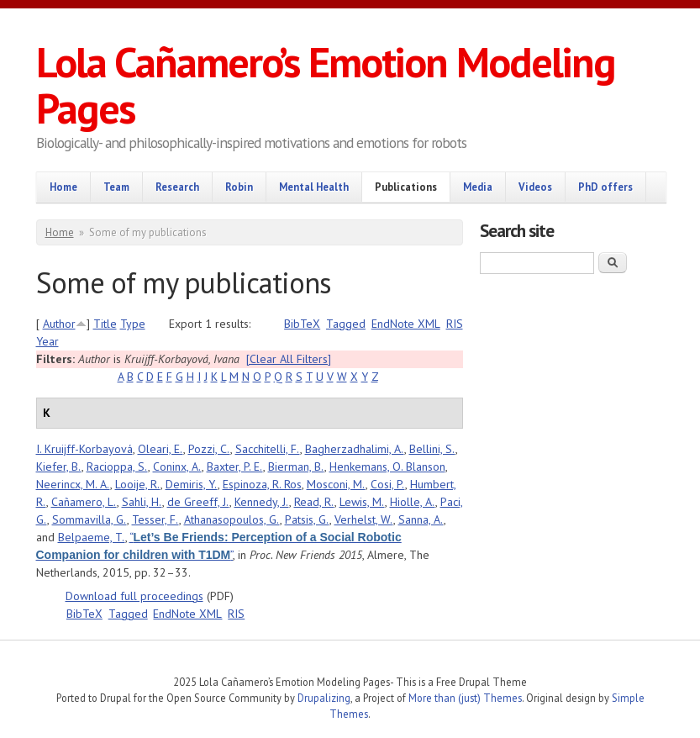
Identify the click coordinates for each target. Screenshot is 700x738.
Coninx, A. (177, 467)
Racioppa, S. (117, 467)
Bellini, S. (432, 449)
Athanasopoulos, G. (232, 519)
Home (63, 187)
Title (105, 324)
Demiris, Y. (192, 484)
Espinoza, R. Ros (262, 484)
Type (133, 324)
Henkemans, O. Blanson (387, 467)
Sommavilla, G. (89, 519)
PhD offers (605, 187)
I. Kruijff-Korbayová (84, 449)
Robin (239, 187)
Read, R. (314, 502)
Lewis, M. (362, 502)
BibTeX (302, 324)
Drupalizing (324, 698)
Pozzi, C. (209, 449)
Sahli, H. (142, 502)
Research (177, 187)
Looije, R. (138, 484)
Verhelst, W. (364, 519)
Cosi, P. (388, 484)
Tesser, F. (155, 519)
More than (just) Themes (465, 698)
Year (47, 341)
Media (478, 187)
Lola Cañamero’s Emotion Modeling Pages (326, 85)
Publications (406, 187)
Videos (535, 187)
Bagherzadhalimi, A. (355, 449)
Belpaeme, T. (92, 537)
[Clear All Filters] (289, 359)
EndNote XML (406, 324)
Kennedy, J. (262, 502)
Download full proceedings (134, 596)
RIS (455, 324)
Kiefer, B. (59, 467)
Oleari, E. (161, 449)
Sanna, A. (421, 519)
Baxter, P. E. (235, 467)
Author (59, 324)
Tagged (346, 324)
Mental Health (314, 187)
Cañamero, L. (84, 502)
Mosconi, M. (336, 484)
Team (116, 187)
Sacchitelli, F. (268, 449)
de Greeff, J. (198, 502)
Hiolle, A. (413, 502)
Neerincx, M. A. (73, 484)
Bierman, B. (296, 467)
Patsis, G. (307, 519)
